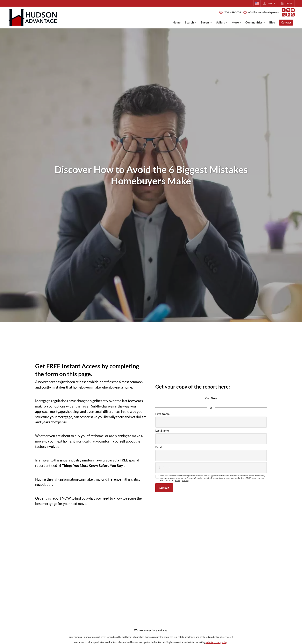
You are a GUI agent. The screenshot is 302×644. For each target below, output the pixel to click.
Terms (178, 481)
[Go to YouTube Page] (293, 10)
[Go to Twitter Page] (284, 15)
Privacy (185, 481)
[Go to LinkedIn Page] (288, 15)
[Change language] (257, 3)
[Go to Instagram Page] (288, 10)
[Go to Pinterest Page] (293, 15)
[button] (164, 488)
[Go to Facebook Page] (284, 10)
